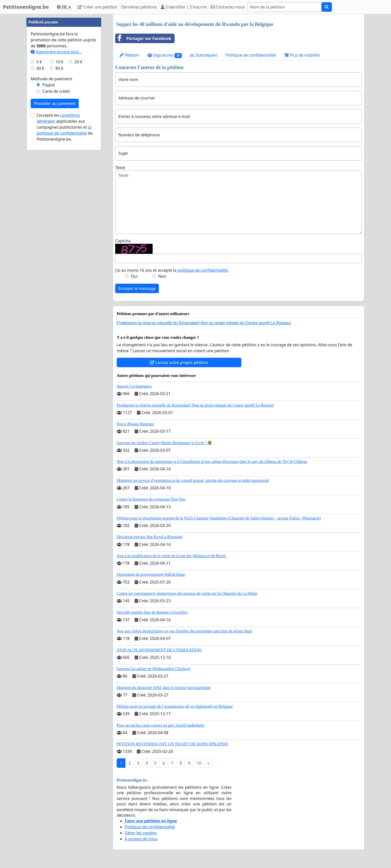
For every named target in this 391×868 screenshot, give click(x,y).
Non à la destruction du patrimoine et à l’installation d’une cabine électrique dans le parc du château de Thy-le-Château (212, 462)
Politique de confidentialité (251, 55)
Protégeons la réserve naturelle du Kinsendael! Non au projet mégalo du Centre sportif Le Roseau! (204, 323)
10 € (59, 62)
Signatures (165, 55)
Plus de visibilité (302, 55)
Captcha (123, 241)
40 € (40, 68)
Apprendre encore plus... (56, 52)
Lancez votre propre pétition (179, 362)
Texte (120, 168)
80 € (59, 68)
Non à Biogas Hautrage (135, 424)
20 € (79, 62)
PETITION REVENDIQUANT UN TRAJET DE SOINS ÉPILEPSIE (172, 744)
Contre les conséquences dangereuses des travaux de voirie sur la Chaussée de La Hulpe (187, 593)
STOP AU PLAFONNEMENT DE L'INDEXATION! (159, 650)
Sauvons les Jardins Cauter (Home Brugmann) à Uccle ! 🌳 (164, 443)
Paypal (49, 85)
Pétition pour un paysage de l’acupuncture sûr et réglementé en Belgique (175, 706)
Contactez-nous (228, 7)
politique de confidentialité (203, 270)
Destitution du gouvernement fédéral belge (151, 574)
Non (162, 276)
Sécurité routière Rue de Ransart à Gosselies (152, 612)
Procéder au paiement (55, 103)
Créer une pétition (97, 7)
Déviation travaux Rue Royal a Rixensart (149, 537)
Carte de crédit (56, 91)
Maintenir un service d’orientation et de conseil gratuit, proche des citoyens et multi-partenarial (193, 480)
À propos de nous (141, 839)
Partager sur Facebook (143, 38)
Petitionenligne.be (26, 7)
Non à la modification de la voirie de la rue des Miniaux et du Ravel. (171, 556)
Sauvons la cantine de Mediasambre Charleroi (153, 669)
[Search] (284, 7)
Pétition (129, 55)
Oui (134, 276)
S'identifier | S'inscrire (184, 7)
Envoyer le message (137, 288)
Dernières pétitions (139, 7)
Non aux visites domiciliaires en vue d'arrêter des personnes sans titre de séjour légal (184, 631)
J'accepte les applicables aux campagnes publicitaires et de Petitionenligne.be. (65, 127)
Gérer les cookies (141, 833)
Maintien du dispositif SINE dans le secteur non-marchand (163, 688)
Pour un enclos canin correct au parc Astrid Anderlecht (160, 725)
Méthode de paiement (51, 79)
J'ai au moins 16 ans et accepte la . (172, 270)
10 (199, 763)
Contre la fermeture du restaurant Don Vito (151, 499)
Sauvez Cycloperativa (134, 386)
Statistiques (204, 55)
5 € (39, 62)
